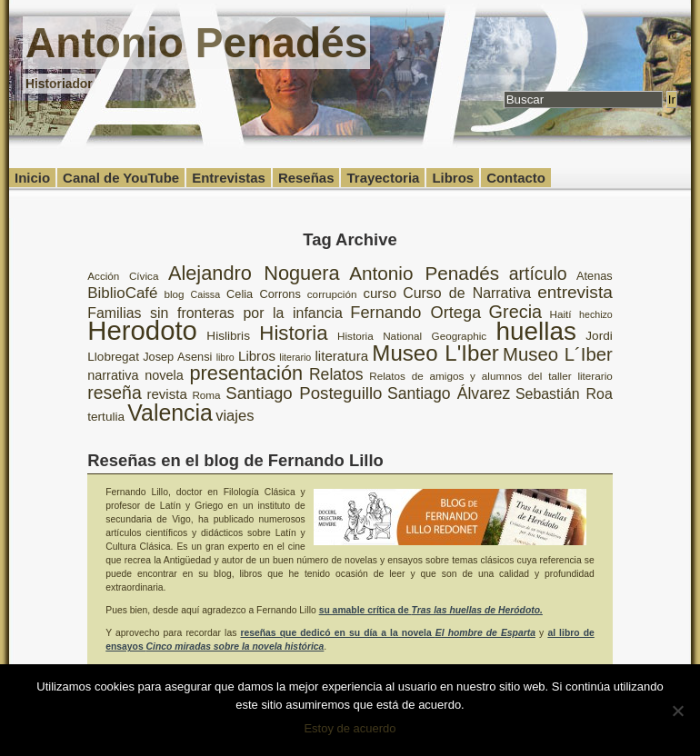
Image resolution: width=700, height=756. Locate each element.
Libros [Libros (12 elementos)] (257, 356)
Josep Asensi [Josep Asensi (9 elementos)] (177, 357)
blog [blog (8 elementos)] (174, 294)
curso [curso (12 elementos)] (380, 293)
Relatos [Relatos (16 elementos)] (336, 374)
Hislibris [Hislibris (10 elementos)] (228, 336)
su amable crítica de (431, 610)
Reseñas (306, 178)
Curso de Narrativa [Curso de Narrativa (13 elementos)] (467, 293)
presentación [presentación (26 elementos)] (247, 373)
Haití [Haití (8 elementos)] (561, 314)
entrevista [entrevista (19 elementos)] (575, 292)
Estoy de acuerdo (350, 728)
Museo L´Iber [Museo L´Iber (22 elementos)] (558, 354)
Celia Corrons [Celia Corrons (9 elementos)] (264, 294)
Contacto (516, 178)
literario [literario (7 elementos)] (295, 357)
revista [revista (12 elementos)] (166, 394)
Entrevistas (229, 178)
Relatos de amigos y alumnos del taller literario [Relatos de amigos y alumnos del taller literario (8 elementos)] (491, 376)
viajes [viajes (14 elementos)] (235, 416)
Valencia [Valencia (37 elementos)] (170, 413)
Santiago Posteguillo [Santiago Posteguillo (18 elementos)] (304, 393)
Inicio (32, 178)
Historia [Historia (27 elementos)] (293, 333)
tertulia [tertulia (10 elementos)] (106, 417)
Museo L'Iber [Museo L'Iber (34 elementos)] (435, 353)
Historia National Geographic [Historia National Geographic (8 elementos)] (412, 336)
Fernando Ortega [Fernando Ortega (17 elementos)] (415, 313)
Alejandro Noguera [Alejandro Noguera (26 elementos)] (254, 273)
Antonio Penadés (196, 43)
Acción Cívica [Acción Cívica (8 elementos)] (123, 276)
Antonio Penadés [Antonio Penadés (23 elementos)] (424, 273)
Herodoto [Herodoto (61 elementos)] (142, 330)
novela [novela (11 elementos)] (164, 375)
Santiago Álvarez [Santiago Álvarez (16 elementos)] (449, 393)
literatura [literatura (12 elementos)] (342, 356)
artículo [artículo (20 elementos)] (538, 274)
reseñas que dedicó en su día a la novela (388, 633)
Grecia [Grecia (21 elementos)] (516, 312)
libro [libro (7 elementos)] (225, 357)
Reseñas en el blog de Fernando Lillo (235, 460)
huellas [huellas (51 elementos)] (536, 331)
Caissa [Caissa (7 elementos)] (206, 294)
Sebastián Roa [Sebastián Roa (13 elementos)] (564, 394)
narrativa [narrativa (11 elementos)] (113, 375)
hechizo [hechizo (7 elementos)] (596, 314)
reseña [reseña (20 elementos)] (115, 393)
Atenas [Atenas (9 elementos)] (595, 276)
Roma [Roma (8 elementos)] (206, 395)
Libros (453, 178)
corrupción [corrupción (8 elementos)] (332, 294)
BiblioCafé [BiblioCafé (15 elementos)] (122, 293)
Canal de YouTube (121, 178)
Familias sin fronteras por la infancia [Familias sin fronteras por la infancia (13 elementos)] (215, 313)
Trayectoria (383, 178)
